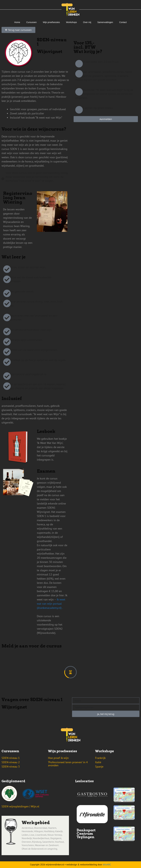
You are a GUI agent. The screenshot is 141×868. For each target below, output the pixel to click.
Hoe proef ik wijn (58, 758)
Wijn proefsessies (51, 22)
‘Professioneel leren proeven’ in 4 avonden (68, 764)
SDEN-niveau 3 (11, 767)
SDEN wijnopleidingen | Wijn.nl (20, 806)
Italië (98, 762)
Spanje (99, 767)
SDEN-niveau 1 (11, 758)
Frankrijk (100, 758)
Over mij (87, 22)
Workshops (71, 22)
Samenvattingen (105, 22)
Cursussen (32, 22)
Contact (123, 22)
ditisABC (107, 865)
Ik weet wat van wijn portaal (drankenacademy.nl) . (51, 604)
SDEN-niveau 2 (11, 762)
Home (17, 22)
